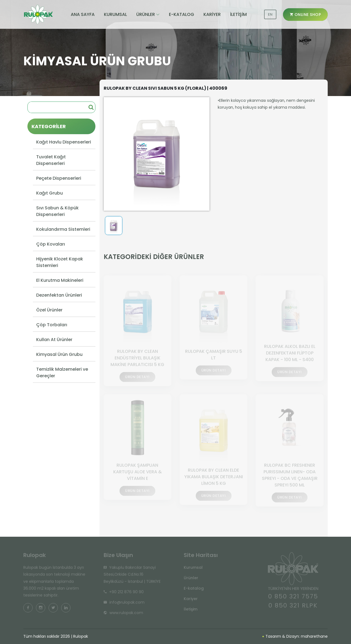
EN (270, 14)
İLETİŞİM (238, 14)
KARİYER (212, 14)
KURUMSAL (115, 14)
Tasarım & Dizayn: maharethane (295, 636)
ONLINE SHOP (305, 15)
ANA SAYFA (83, 14)
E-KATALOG (182, 14)
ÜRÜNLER (146, 14)
